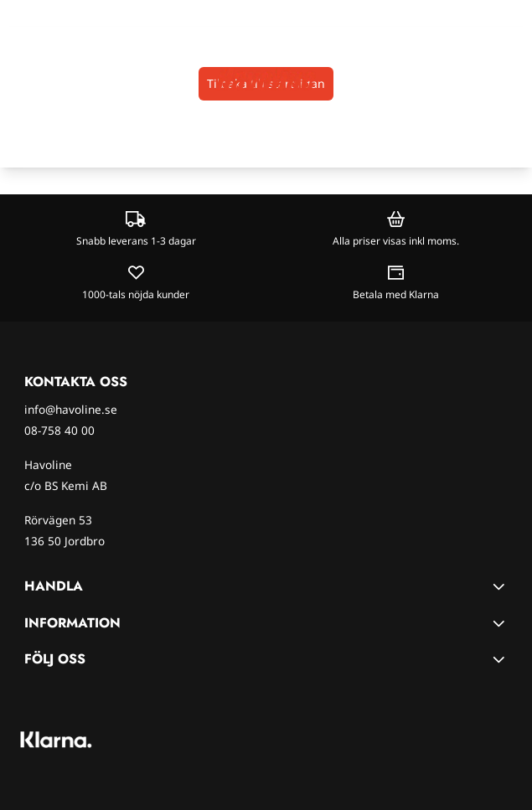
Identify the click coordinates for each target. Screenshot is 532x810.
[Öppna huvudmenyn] (18, 79)
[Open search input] (46, 79)
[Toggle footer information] (501, 586)
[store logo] (266, 79)
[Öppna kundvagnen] (512, 79)
